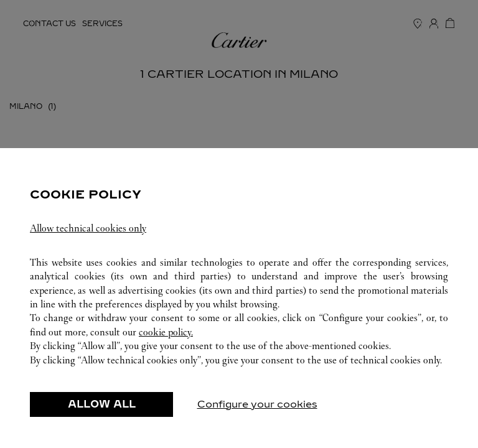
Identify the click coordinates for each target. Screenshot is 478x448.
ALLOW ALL (102, 404)
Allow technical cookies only (88, 228)
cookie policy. (166, 332)
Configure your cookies (257, 404)
